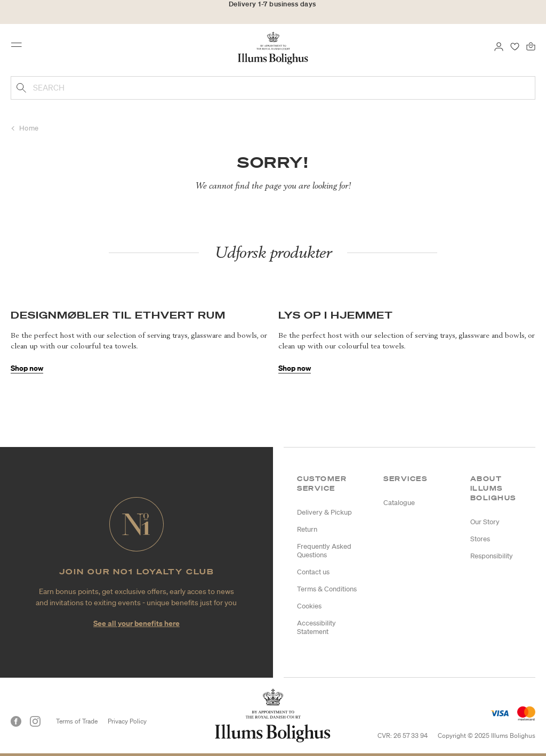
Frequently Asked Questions (324, 551)
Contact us (313, 572)
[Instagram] (35, 721)
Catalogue (399, 503)
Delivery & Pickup (324, 512)
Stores (480, 539)
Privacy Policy (127, 721)
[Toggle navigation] (20, 47)
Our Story (485, 522)
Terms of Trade (77, 721)
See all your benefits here (136, 623)
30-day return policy (272, 15)
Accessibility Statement (316, 627)
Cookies (309, 606)
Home (29, 128)
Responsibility (492, 556)
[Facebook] (16, 721)
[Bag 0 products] (531, 46)
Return (307, 529)
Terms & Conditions (327, 589)
